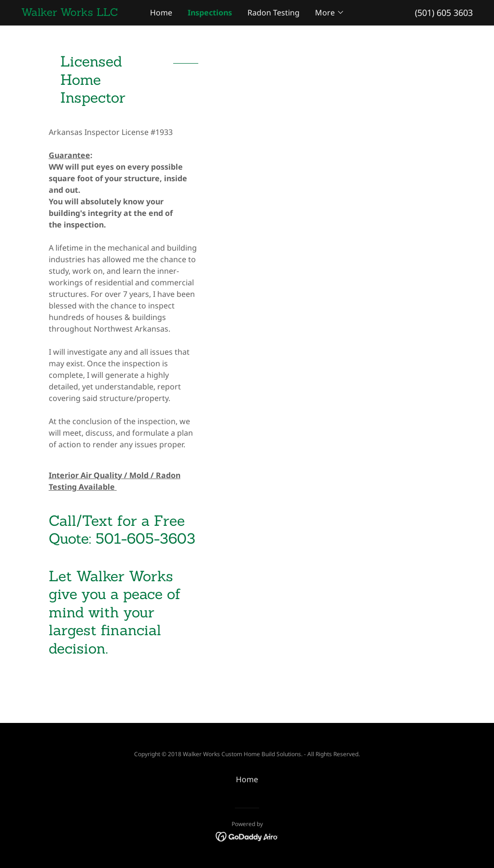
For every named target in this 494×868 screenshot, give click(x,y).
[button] (330, 13)
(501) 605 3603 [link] (444, 13)
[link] (78, 13)
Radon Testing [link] (274, 13)
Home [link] (161, 13)
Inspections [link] (210, 13)
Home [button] (247, 779)
